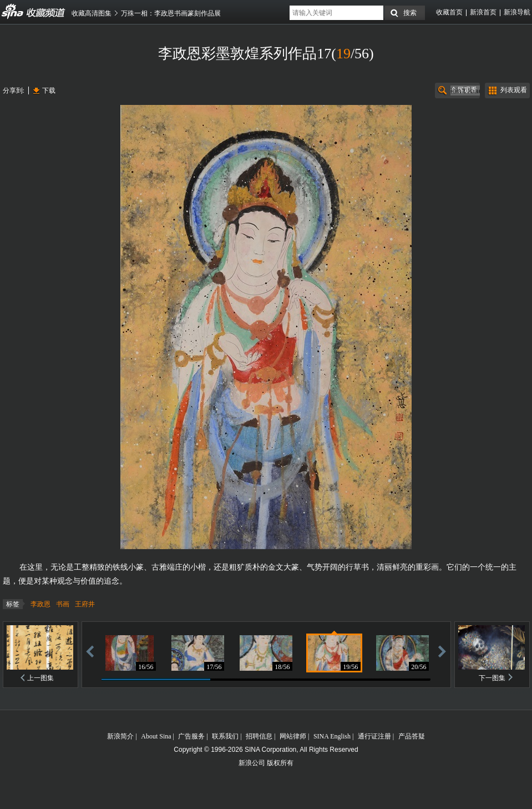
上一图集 (40, 678)
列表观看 (514, 90)
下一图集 (492, 678)
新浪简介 (120, 736)
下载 (49, 91)
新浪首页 (483, 12)
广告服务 (191, 736)
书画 (63, 604)
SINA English (332, 736)
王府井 (85, 604)
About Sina (156, 736)
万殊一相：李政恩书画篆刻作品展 (171, 13)
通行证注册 (374, 736)
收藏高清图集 (92, 13)
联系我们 (225, 736)
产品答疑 (412, 736)
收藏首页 (449, 12)
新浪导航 (517, 12)
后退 (90, 651)
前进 (442, 651)
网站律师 (293, 736)
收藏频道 (13, 12)
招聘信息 (259, 736)
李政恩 (40, 604)
